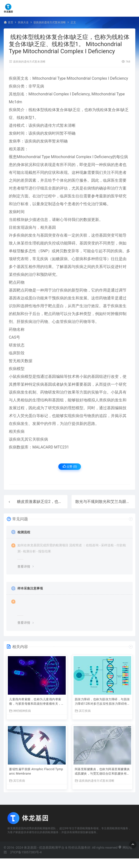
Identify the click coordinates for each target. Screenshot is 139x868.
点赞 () (70, 466)
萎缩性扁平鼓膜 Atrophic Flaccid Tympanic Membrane (36, 771)
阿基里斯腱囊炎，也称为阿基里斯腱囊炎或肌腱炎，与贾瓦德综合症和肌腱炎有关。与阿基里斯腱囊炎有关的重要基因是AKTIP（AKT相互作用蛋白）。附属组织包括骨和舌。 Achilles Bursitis (102, 772)
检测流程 (24, 532)
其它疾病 (83, 711)
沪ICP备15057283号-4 (26, 852)
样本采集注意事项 (30, 588)
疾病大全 (23, 22)
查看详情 (24, 567)
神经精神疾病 (20, 711)
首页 (11, 22)
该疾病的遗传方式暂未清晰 (50, 22)
